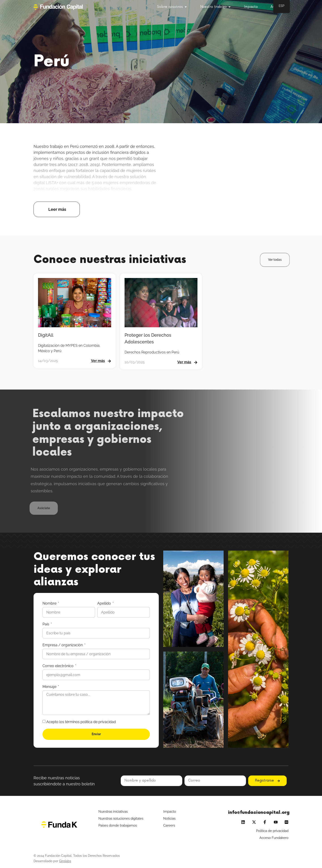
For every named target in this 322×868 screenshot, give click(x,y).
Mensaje (50, 687)
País (46, 624)
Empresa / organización (63, 645)
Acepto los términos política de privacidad (81, 722)
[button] (57, 209)
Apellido (105, 603)
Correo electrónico (58, 666)
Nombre (50, 603)
